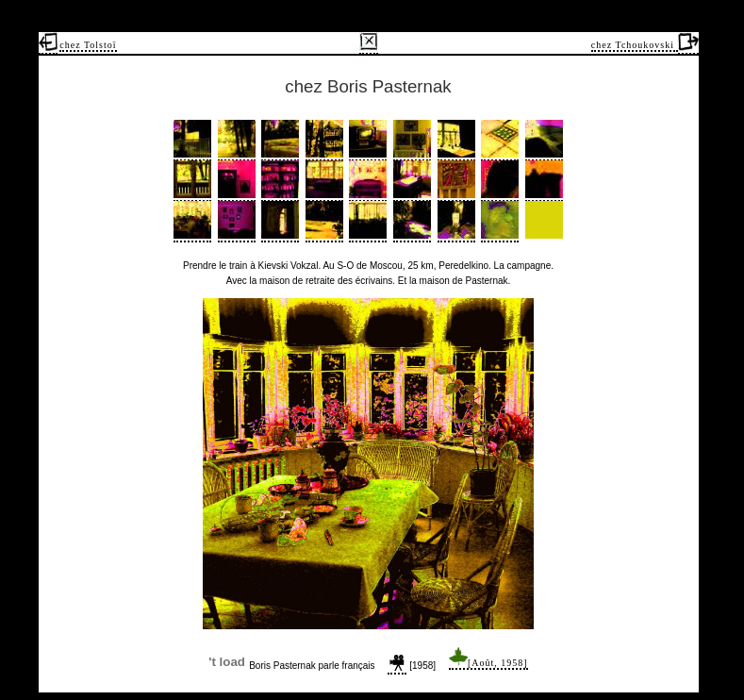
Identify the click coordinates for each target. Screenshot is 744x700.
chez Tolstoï (88, 45)
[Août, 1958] (488, 663)
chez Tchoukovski (635, 45)
